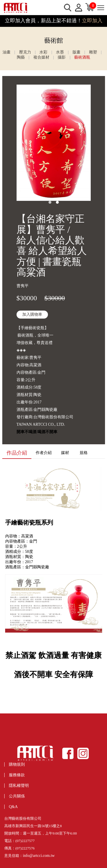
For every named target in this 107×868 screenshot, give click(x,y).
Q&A (13, 807)
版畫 (76, 52)
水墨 (60, 52)
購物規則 (17, 764)
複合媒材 (41, 57)
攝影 (62, 57)
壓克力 (25, 52)
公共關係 (17, 796)
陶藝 (21, 57)
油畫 (7, 52)
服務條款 (17, 775)
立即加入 (92, 21)
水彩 (43, 52)
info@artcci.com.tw (39, 856)
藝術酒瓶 (82, 57)
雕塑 (93, 52)
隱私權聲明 (19, 786)
